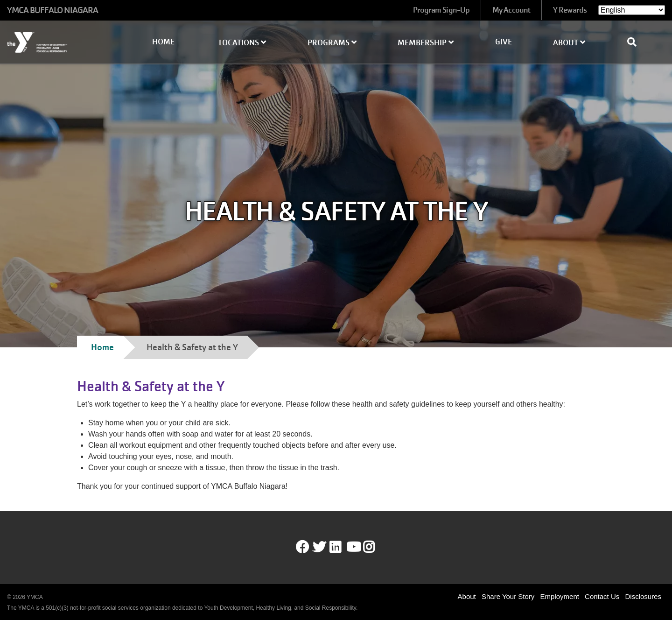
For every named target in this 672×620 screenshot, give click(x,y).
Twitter (319, 547)
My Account (511, 10)
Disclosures (643, 596)
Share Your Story (508, 596)
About (569, 43)
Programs (332, 43)
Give (504, 42)
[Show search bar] (636, 42)
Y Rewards (570, 10)
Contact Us (602, 596)
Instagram (375, 547)
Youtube (353, 547)
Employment (560, 596)
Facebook (302, 547)
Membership (426, 43)
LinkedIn (342, 547)
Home (163, 42)
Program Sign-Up (441, 10)
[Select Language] (632, 10)
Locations (242, 43)
